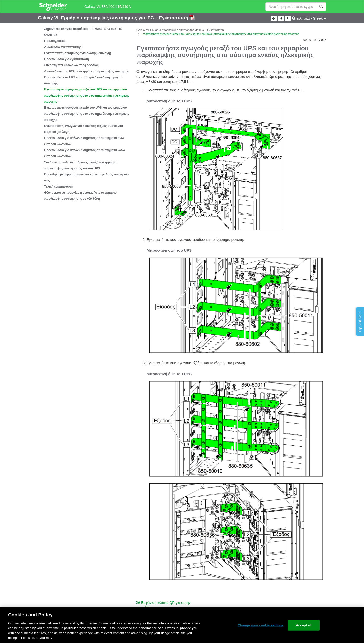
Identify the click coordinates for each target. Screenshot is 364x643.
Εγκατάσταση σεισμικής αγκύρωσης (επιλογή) (78, 53)
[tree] (83, 114)
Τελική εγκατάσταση (59, 187)
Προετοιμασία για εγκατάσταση (67, 59)
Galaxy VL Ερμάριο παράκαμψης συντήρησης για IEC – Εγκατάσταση (114, 18)
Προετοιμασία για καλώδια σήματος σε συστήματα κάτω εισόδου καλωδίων (85, 153)
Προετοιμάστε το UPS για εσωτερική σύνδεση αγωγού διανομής (83, 80)
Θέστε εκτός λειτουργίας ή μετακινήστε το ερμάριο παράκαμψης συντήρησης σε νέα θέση (80, 196)
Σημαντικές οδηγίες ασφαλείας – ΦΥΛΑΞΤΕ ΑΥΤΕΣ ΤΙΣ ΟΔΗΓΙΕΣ (83, 32)
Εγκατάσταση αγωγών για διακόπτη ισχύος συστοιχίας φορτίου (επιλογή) (84, 129)
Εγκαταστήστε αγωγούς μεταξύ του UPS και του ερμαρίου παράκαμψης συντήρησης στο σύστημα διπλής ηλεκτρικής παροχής (87, 114)
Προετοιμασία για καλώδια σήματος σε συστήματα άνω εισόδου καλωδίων (84, 141)
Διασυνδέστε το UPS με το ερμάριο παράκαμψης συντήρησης (89, 71)
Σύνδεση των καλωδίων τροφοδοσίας (71, 65)
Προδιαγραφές (55, 41)
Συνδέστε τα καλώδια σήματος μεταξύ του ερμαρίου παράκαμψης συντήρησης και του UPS (81, 165)
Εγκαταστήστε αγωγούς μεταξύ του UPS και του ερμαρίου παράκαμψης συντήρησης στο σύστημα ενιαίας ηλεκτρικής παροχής (87, 96)
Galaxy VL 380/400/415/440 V (108, 7)
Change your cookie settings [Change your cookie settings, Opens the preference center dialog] (260, 625)
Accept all (304, 625)
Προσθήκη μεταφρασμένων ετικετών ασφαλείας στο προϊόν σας (87, 177)
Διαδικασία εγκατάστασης (63, 47)
